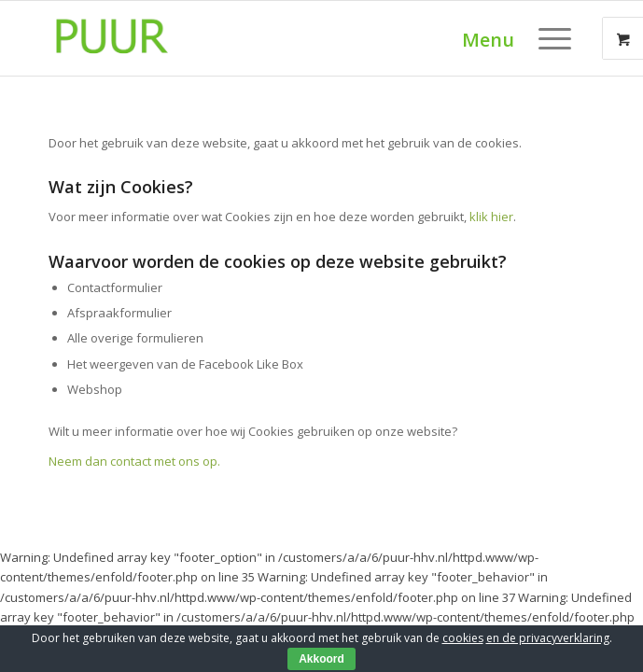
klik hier (491, 217)
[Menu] (545, 38)
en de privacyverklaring (548, 638)
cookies (463, 638)
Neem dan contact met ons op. (134, 461)
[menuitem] (557, 38)
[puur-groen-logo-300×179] (267, 38)
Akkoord (321, 659)
